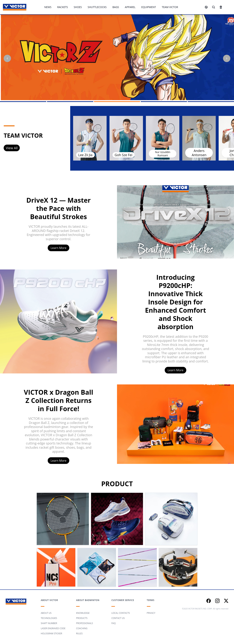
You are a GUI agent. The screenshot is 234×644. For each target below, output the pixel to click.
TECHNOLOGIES (49, 618)
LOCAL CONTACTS (121, 613)
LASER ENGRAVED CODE (53, 628)
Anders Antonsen (199, 153)
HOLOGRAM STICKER (51, 633)
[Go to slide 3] (117, 102)
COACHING (82, 628)
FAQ (113, 623)
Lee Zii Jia (85, 155)
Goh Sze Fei (123, 155)
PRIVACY (151, 613)
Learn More (58, 248)
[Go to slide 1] (23, 102)
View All (12, 148)
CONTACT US (118, 618)
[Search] (214, 7)
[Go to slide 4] (164, 102)
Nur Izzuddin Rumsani (163, 154)
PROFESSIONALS (84, 623)
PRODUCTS (82, 618)
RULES (79, 633)
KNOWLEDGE (83, 613)
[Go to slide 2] (70, 102)
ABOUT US (46, 613)
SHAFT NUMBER (49, 623)
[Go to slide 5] (211, 102)
